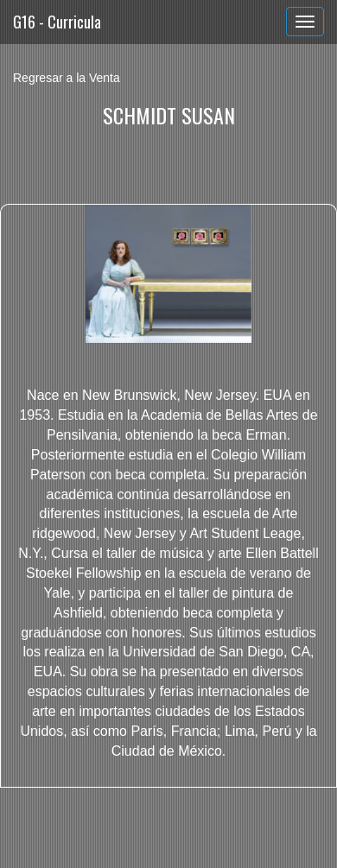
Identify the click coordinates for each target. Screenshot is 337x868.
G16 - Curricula (57, 22)
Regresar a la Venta (67, 78)
